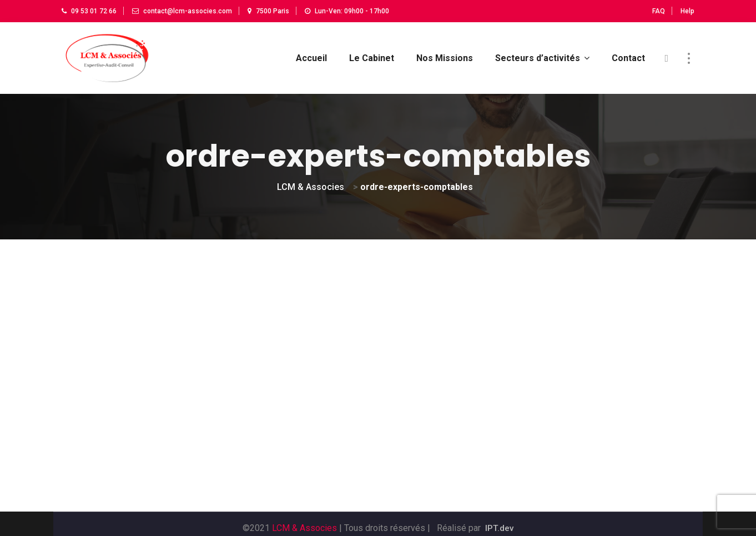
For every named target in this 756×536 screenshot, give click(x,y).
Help (687, 11)
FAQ (659, 11)
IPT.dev (500, 520)
